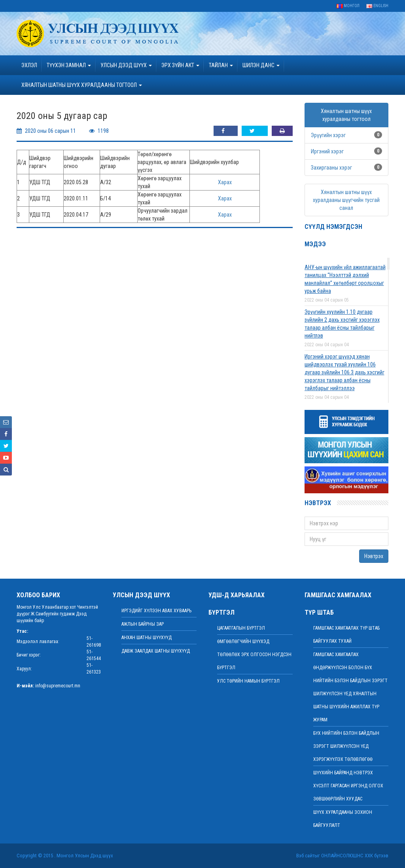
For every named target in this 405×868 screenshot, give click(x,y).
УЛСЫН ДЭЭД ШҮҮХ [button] (126, 65)
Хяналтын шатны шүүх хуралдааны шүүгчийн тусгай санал (346, 200)
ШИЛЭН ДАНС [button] (261, 65)
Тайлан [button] (221, 65)
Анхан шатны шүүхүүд (147, 638)
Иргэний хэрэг (327, 151)
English (377, 6)
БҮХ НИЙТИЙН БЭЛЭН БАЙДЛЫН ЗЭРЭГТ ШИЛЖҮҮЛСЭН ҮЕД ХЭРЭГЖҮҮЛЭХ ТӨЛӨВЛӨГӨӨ (346, 746)
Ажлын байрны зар (143, 624)
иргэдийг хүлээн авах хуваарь (156, 611)
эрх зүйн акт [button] (180, 65)
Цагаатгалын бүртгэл (241, 628)
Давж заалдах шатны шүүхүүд (156, 651)
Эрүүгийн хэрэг (328, 135)
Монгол (348, 6)
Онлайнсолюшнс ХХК (347, 856)
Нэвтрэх (374, 556)
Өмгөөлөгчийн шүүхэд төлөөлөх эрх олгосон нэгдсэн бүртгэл (254, 655)
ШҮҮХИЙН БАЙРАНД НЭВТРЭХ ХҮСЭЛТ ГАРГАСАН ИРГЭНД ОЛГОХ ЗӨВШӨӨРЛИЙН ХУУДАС (348, 786)
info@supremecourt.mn (58, 686)
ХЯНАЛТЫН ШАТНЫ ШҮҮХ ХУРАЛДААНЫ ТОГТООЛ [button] (82, 85)
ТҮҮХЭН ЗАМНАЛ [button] (69, 65)
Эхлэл (29, 65)
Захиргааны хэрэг (331, 168)
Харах (225, 182)
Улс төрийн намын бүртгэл (248, 681)
